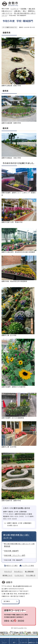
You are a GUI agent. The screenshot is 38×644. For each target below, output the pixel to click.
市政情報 (23, 9)
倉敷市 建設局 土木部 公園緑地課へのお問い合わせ (20, 524)
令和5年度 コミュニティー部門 (15, 555)
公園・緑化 (17, 11)
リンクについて (19, 575)
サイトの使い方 (31, 575)
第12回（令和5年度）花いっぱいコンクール (16, 536)
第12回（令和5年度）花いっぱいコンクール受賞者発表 (19, 545)
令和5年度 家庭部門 (11, 551)
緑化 (24, 11)
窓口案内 (7, 601)
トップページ (14, 9)
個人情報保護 (29, 572)
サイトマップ (8, 572)
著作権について (7, 575)
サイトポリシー (18, 572)
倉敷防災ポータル (33, 643)
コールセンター (24, 643)
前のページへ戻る (12, 566)
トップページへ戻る (28, 566)
